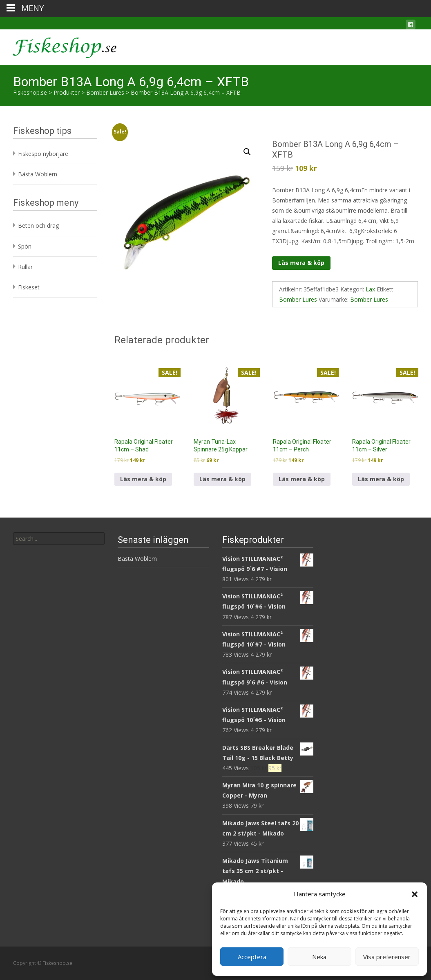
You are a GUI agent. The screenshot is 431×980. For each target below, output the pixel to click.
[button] (415, 894)
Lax (370, 289)
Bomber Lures (298, 299)
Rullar (25, 267)
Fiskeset (29, 287)
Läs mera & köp (301, 263)
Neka (319, 957)
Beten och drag (38, 226)
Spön (25, 246)
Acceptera (252, 957)
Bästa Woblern (38, 174)
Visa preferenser (387, 957)
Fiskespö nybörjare (43, 154)
